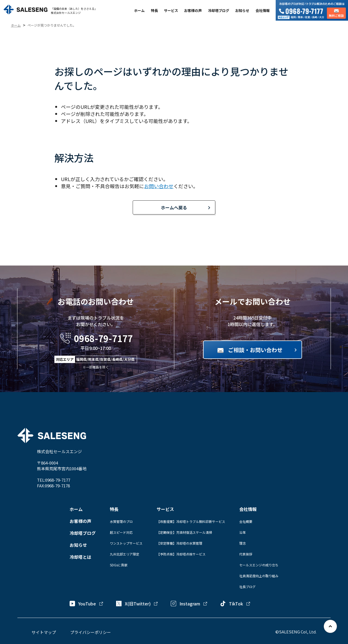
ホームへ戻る (174, 207)
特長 (154, 10)
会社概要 (246, 521)
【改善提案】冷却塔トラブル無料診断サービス (191, 521)
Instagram (189, 604)
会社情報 (263, 10)
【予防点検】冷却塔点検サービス (181, 554)
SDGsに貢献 (119, 565)
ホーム (139, 10)
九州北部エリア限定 (125, 554)
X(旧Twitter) (137, 604)
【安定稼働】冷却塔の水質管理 (179, 543)
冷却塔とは (80, 557)
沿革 (243, 532)
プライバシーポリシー (91, 632)
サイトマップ (44, 632)
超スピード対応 (121, 532)
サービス (171, 10)
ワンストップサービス (126, 543)
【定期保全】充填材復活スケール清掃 (184, 532)
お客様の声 (193, 10)
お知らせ (242, 10)
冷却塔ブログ (219, 10)
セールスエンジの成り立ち (259, 565)
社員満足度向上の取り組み (259, 576)
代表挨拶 (246, 554)
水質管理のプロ (121, 521)
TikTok (235, 604)
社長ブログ (247, 587)
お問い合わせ (159, 186)
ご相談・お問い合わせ (255, 350)
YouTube (87, 604)
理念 (243, 543)
